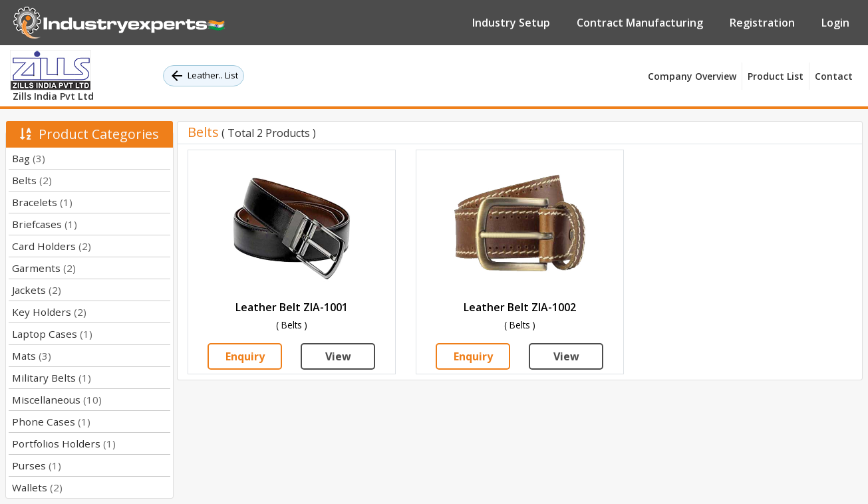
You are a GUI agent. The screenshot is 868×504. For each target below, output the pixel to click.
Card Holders (52, 246)
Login (835, 23)
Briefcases (45, 224)
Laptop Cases (52, 334)
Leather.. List (204, 76)
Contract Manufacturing (640, 23)
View (338, 356)
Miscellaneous (57, 400)
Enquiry (245, 356)
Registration (762, 23)
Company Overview (692, 76)
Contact (834, 76)
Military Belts (52, 378)
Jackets (37, 290)
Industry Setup (511, 23)
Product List (776, 76)
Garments (44, 268)
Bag (29, 158)
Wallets (37, 487)
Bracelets (42, 202)
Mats (32, 356)
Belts (32, 180)
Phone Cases (51, 422)
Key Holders (49, 312)
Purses (37, 465)
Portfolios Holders (64, 443)
